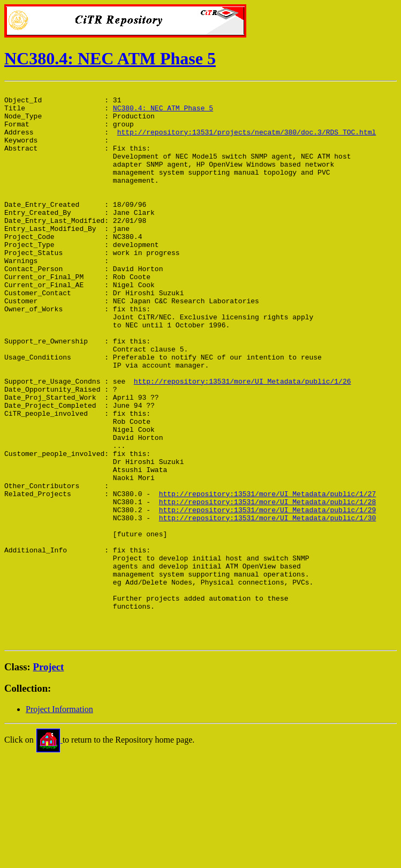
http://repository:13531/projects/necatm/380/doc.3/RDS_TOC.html (247, 141)
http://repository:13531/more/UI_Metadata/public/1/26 (243, 440)
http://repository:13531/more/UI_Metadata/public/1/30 (268, 604)
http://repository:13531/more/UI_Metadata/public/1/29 (268, 595)
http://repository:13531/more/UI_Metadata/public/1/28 (268, 585)
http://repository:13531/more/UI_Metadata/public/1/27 (268, 575)
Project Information (59, 820)
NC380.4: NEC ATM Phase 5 (110, 58)
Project (49, 778)
